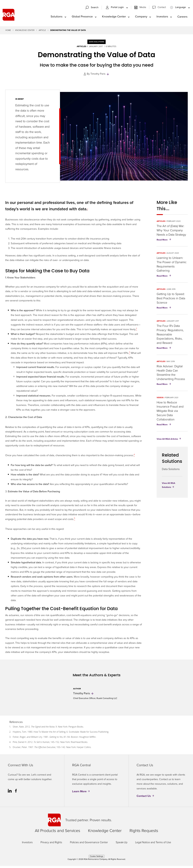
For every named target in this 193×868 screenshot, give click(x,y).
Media (143, 8)
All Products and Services (58, 833)
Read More (164, 242)
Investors (162, 18)
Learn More (79, 793)
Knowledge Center (114, 18)
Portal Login (115, 8)
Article (42, 32)
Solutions (57, 18)
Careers (182, 18)
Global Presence (82, 18)
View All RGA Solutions (169, 487)
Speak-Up (122, 844)
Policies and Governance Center (89, 844)
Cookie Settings (97, 858)
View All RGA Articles (167, 441)
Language (178, 8)
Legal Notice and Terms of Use (153, 844)
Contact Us (144, 798)
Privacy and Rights (51, 844)
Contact (162, 8)
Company (141, 18)
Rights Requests (144, 833)
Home (8, 32)
